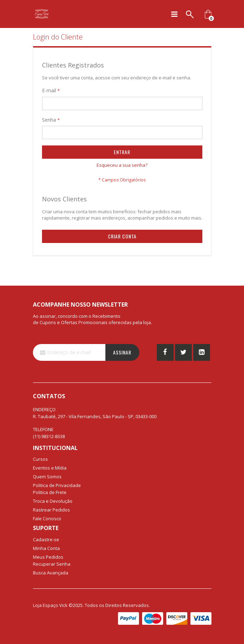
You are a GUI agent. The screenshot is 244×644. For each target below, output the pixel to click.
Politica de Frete (50, 492)
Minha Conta (46, 548)
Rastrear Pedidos (51, 510)
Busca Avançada (51, 573)
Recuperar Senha (52, 564)
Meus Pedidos (48, 557)
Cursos (40, 459)
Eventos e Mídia (50, 468)
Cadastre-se (46, 539)
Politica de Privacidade (57, 485)
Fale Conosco (47, 518)
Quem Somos (47, 477)
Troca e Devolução (53, 501)
